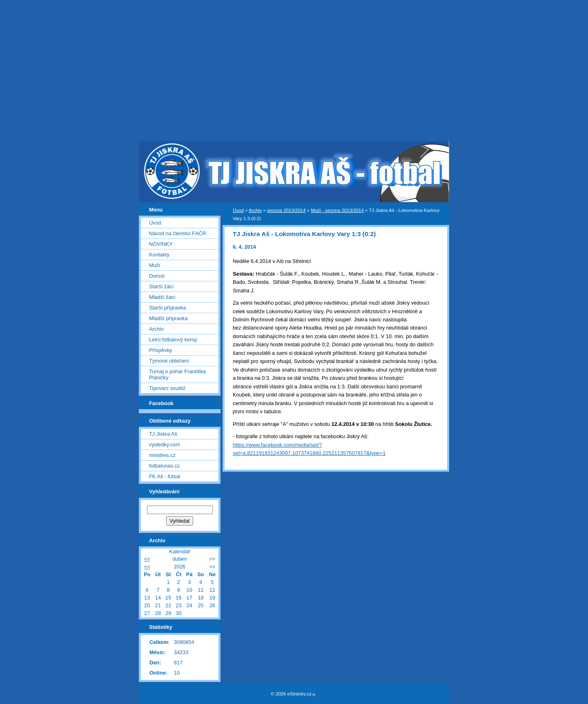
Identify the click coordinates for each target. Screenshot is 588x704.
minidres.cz (162, 455)
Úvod (238, 210)
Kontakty (159, 255)
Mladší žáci (162, 297)
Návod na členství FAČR (177, 233)
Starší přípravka (167, 308)
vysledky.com (165, 444)
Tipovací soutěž (167, 388)
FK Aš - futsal (165, 476)
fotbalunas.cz (164, 466)
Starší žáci (161, 286)
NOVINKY (161, 244)
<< (147, 559)
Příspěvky (160, 350)
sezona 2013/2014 (286, 210)
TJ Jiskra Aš (163, 434)
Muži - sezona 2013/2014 (337, 210)
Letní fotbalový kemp (173, 340)
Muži (155, 265)
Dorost (157, 276)
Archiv (255, 210)
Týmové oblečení (169, 361)
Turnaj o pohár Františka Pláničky (177, 374)
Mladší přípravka (168, 318)
